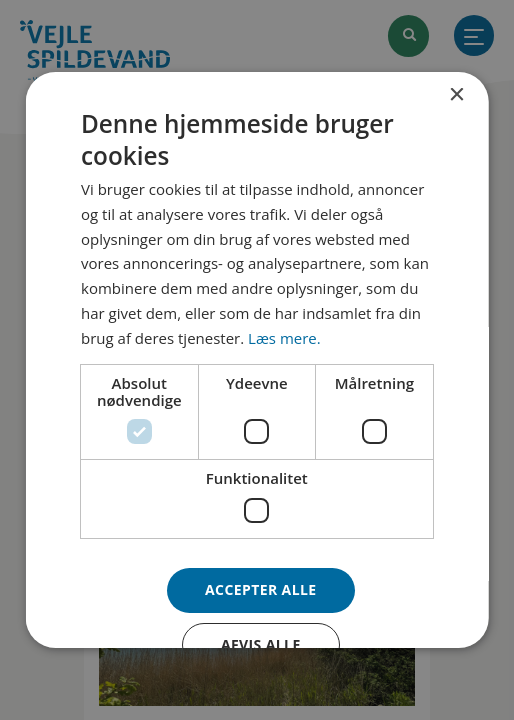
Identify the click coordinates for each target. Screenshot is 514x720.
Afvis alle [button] (261, 644)
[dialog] (257, 360)
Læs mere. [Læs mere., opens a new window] (284, 338)
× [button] (455, 95)
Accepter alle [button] (260, 589)
